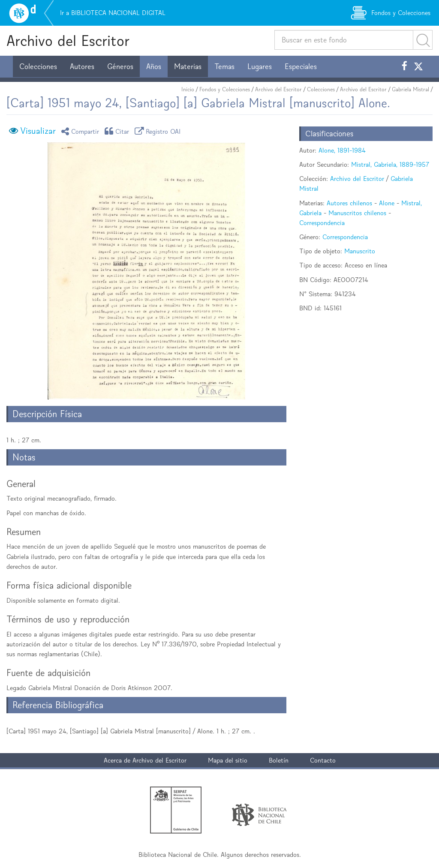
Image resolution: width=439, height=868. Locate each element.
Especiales (301, 66)
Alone (387, 203)
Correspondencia (322, 223)
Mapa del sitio (228, 760)
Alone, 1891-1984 (342, 150)
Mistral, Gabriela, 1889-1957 (390, 164)
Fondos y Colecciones (225, 89)
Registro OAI (159, 131)
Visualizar (38, 131)
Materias (188, 66)
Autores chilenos (349, 203)
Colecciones (38, 66)
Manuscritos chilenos (357, 213)
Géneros (120, 66)
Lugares (260, 66)
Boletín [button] (279, 760)
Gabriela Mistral (410, 89)
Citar (118, 131)
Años (154, 66)
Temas (224, 66)
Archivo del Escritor (68, 41)
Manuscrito (360, 251)
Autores (82, 66)
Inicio (188, 89)
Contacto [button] (323, 760)
